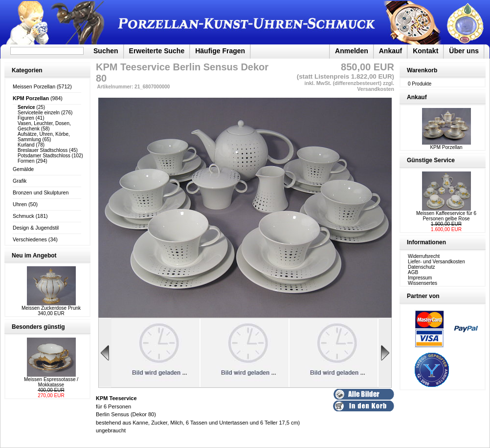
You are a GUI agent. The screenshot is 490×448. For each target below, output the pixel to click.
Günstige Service (431, 160)
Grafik (20, 181)
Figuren (26, 118)
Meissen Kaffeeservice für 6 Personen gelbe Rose (446, 216)
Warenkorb (422, 70)
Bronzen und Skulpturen (41, 192)
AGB (413, 272)
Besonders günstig (38, 327)
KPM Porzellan (446, 145)
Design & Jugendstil (36, 228)
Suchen (106, 51)
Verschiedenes (30, 239)
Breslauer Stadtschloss (43, 150)
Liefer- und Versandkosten (436, 262)
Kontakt (425, 51)
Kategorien (27, 70)
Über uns (464, 51)
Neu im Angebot (34, 256)
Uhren (20, 204)
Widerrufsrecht (424, 256)
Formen (26, 161)
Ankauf (390, 51)
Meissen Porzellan (34, 86)
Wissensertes (423, 283)
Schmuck (23, 216)
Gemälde (23, 169)
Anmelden (352, 51)
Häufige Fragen (220, 51)
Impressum (420, 278)
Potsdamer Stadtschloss (44, 156)
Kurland (26, 145)
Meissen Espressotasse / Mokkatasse (51, 382)
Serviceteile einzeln (39, 113)
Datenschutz (422, 267)
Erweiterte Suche (157, 51)
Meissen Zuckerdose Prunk (51, 308)
